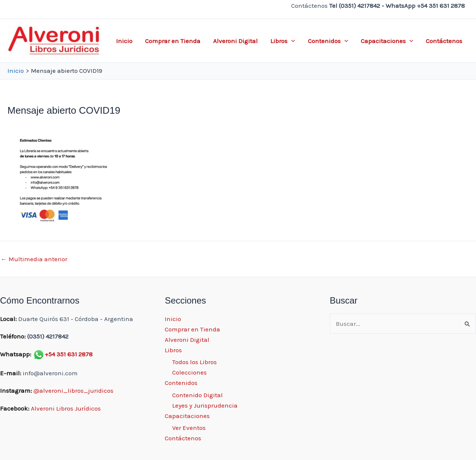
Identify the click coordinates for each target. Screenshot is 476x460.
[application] (291, 41)
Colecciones (189, 372)
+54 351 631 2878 (69, 354)
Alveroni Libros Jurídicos (66, 408)
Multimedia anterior (34, 259)
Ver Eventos (189, 428)
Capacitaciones (387, 41)
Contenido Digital (197, 395)
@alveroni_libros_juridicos (73, 391)
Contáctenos (444, 41)
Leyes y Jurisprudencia (205, 405)
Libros (283, 41)
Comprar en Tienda (173, 41)
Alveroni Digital (235, 41)
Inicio (124, 41)
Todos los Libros (194, 362)
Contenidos (328, 41)
